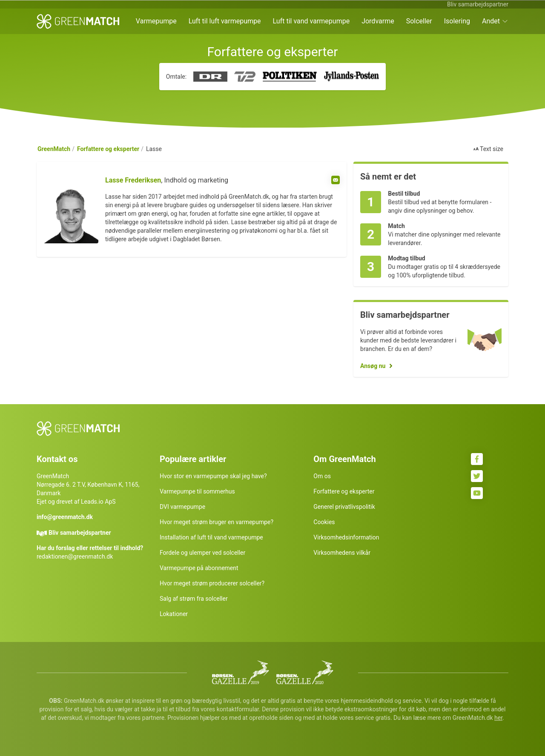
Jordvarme (378, 21)
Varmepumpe (156, 21)
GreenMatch (54, 149)
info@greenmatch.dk (65, 517)
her (498, 718)
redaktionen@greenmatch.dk (75, 556)
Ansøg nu (373, 366)
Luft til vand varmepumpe (311, 21)
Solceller (419, 21)
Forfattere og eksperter (108, 149)
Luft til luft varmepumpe (225, 21)
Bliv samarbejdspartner (478, 4)
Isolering (457, 21)
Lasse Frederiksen (133, 180)
